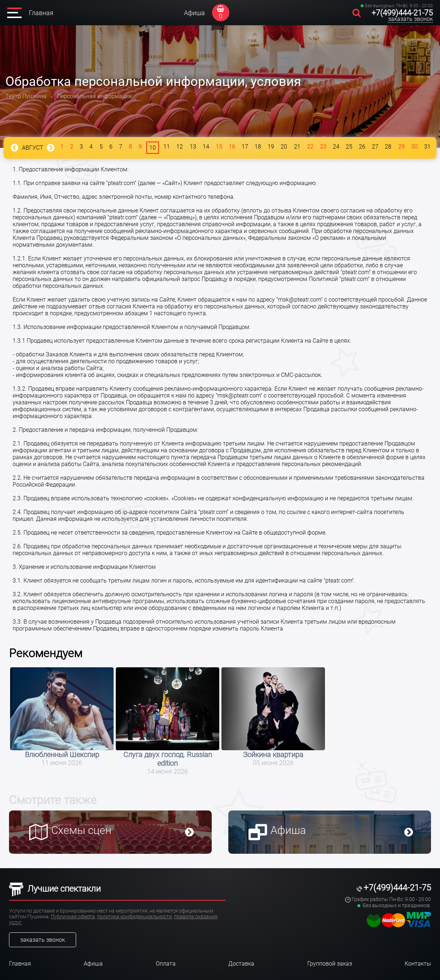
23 (323, 147)
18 (258, 147)
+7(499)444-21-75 (402, 13)
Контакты (418, 964)
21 (297, 147)
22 (310, 147)
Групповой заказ (330, 964)
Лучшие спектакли (55, 889)
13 (193, 147)
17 (245, 147)
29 (401, 147)
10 (153, 148)
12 (180, 147)
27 (375, 147)
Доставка (241, 964)
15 (219, 147)
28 (388, 147)
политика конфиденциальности (134, 917)
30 (414, 147)
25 (349, 147)
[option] (62, 717)
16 (232, 147)
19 (271, 147)
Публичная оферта (73, 917)
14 (206, 147)
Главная (41, 13)
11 (167, 147)
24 (336, 147)
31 (427, 147)
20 (284, 147)
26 (362, 147)
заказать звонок (410, 19)
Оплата (166, 964)
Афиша (194, 13)
